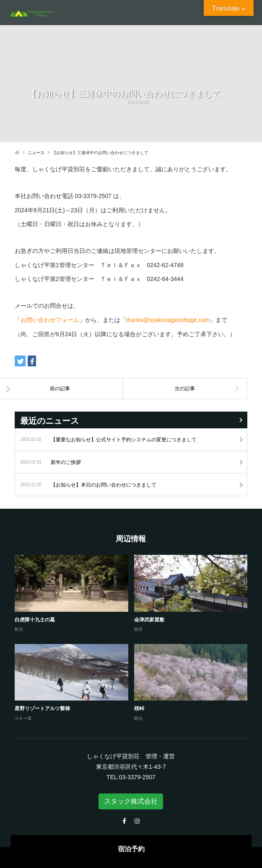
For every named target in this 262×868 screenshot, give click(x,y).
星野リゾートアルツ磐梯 (42, 708)
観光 (19, 629)
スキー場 (23, 718)
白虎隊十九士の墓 (35, 620)
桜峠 (139, 708)
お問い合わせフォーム (50, 320)
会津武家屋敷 (149, 620)
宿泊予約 (131, 849)
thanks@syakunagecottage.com (168, 320)
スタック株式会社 (131, 801)
